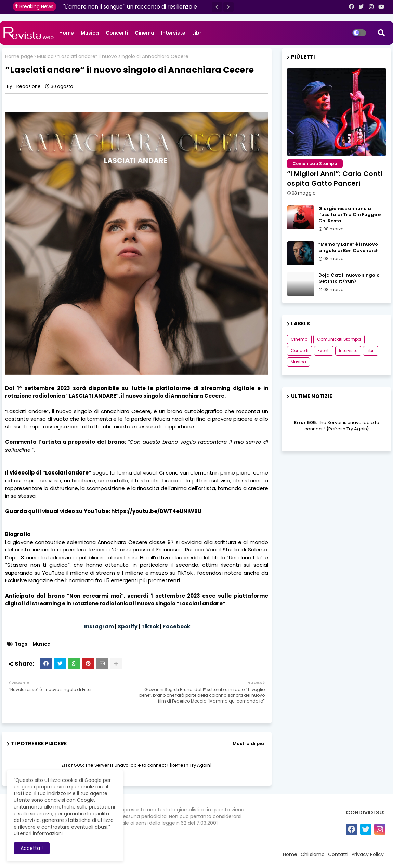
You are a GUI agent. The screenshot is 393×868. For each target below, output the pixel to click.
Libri (198, 33)
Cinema (145, 33)
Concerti (117, 33)
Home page (19, 57)
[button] (217, 7)
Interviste (173, 33)
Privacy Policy (368, 854)
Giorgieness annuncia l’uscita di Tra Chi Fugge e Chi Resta (350, 215)
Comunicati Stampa (339, 339)
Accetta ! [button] (32, 848)
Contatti (338, 854)
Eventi (324, 351)
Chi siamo (313, 854)
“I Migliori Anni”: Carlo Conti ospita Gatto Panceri (335, 178)
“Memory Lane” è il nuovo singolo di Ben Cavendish (349, 248)
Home (67, 33)
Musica (90, 33)
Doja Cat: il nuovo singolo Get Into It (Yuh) (349, 278)
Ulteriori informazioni (38, 833)
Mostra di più (248, 743)
